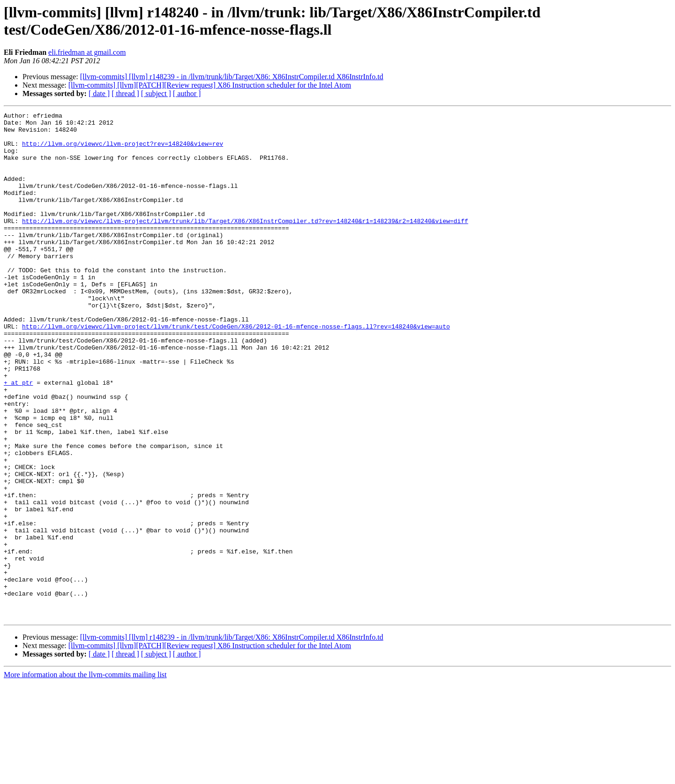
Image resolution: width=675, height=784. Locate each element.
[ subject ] (156, 93)
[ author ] (187, 93)
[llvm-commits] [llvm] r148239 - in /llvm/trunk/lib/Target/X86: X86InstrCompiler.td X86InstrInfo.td (232, 77)
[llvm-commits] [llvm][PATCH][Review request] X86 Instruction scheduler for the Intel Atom (210, 85)
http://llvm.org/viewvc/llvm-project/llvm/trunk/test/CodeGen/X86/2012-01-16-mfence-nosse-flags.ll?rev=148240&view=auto (236, 370)
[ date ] (99, 93)
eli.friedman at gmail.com (87, 52)
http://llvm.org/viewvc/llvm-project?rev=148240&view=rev (123, 150)
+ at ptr (18, 437)
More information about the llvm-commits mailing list (85, 776)
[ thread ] (125, 93)
